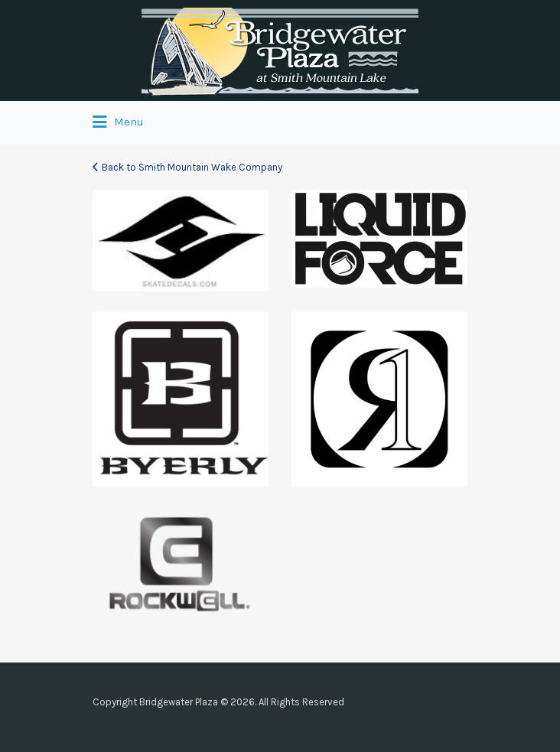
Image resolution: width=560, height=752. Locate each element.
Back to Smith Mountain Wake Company (192, 167)
